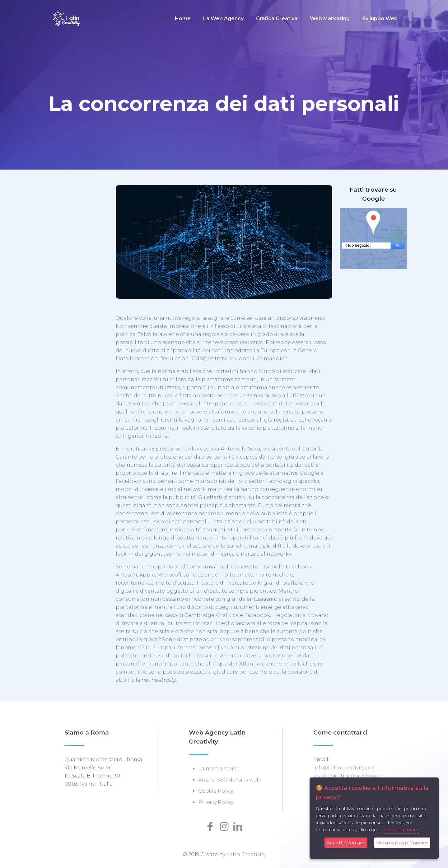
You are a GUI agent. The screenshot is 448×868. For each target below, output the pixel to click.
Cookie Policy (216, 791)
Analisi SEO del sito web (229, 780)
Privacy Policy (216, 802)
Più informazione (401, 829)
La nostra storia (218, 769)
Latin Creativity (246, 854)
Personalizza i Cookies (402, 843)
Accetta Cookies (346, 843)
